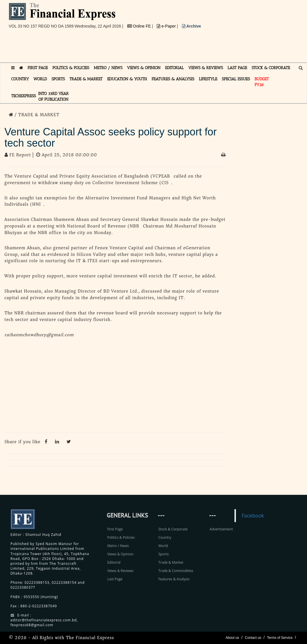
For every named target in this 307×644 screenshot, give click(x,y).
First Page (115, 529)
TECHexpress (24, 96)
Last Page (115, 579)
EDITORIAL (174, 68)
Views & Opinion (120, 554)
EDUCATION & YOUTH (127, 79)
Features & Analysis (174, 579)
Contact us (253, 638)
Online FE (140, 26)
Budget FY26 (262, 82)
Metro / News (118, 546)
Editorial (114, 562)
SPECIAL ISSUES (236, 79)
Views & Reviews (120, 571)
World (163, 546)
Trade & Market (171, 562)
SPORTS (58, 79)
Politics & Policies (121, 537)
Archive (192, 26)
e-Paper (167, 26)
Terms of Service (280, 638)
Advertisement (221, 529)
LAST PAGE (237, 68)
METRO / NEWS (108, 68)
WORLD (40, 79)
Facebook (253, 515)
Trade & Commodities (176, 571)
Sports (163, 554)
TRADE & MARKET (86, 79)
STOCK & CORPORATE (271, 68)
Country (165, 537)
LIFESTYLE (208, 79)
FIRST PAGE (38, 68)
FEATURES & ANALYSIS (173, 79)
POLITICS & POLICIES (71, 68)
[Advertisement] (113, 48)
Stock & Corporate (173, 529)
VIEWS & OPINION (144, 68)
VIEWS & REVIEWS (206, 68)
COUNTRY (20, 79)
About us (232, 638)
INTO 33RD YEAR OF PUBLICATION (53, 97)
